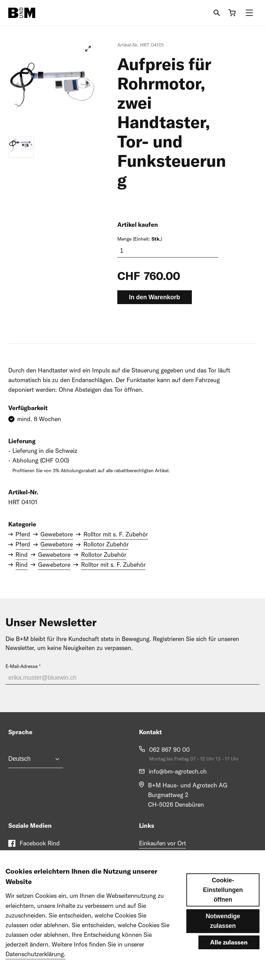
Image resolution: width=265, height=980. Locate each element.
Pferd (23, 534)
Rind (22, 555)
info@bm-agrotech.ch (178, 771)
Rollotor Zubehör (106, 544)
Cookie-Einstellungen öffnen (223, 901)
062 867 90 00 (169, 750)
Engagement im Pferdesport (176, 857)
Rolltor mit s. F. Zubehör (116, 534)
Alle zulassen (229, 954)
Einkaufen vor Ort (163, 843)
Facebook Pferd (41, 857)
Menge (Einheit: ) (140, 239)
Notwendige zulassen (223, 932)
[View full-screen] (88, 49)
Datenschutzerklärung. (36, 965)
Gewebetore (57, 534)
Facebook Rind (40, 843)
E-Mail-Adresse (22, 666)
